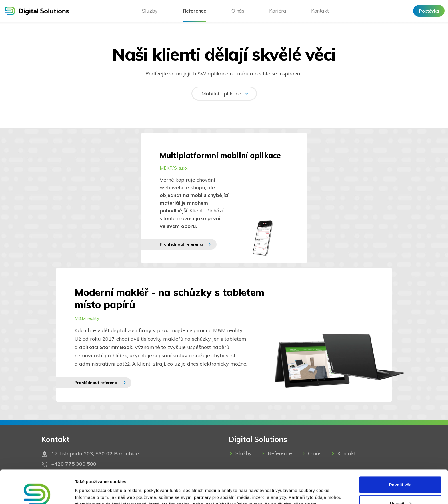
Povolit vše (400, 451)
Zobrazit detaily (91, 486)
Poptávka (429, 11)
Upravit (401, 470)
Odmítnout (400, 489)
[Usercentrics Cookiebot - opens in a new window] (37, 493)
